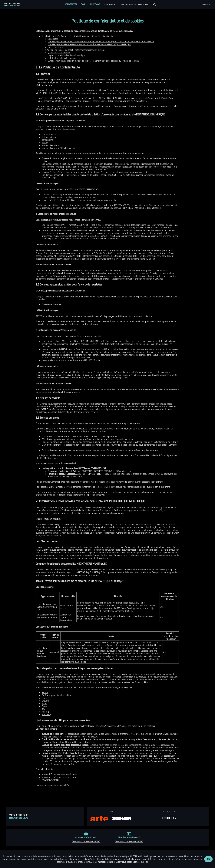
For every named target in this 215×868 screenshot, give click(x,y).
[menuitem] (71, 4)
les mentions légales (104, 862)
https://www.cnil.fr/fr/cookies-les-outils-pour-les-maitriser (127, 726)
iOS (43, 709)
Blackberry (47, 714)
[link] (12, 5)
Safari (44, 704)
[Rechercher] (154, 5)
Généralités (53, 39)
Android (45, 712)
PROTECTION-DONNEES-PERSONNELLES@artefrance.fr (60, 378)
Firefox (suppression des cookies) (57, 695)
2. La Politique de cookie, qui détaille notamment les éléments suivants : (74, 50)
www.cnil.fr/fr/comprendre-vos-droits (60, 777)
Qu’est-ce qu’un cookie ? (59, 53)
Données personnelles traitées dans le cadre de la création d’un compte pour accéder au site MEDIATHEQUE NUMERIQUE (101, 42)
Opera (44, 706)
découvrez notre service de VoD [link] (86, 841)
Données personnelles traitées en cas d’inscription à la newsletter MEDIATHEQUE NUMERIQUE (89, 44)
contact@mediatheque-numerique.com (109, 378)
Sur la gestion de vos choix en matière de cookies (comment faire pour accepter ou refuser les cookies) (93, 61)
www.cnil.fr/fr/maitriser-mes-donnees (60, 774)
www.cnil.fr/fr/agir (51, 780)
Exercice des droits (56, 47)
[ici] (159, 208)
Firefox (45, 693)
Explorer (46, 701)
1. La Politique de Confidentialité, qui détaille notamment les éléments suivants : (78, 36)
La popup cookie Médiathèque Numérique (66, 55)
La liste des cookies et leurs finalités (64, 58)
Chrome (45, 698)
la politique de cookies (126, 862)
